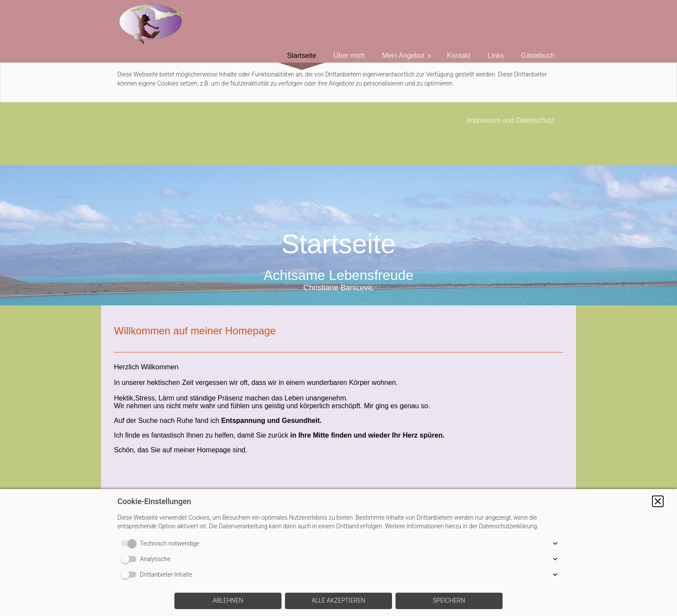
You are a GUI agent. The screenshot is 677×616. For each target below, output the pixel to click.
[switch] (130, 543)
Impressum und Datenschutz (510, 120)
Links (495, 56)
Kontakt (459, 56)
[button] (658, 501)
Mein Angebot (403, 56)
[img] (338, 235)
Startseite (302, 56)
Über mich (349, 56)
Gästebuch (538, 56)
